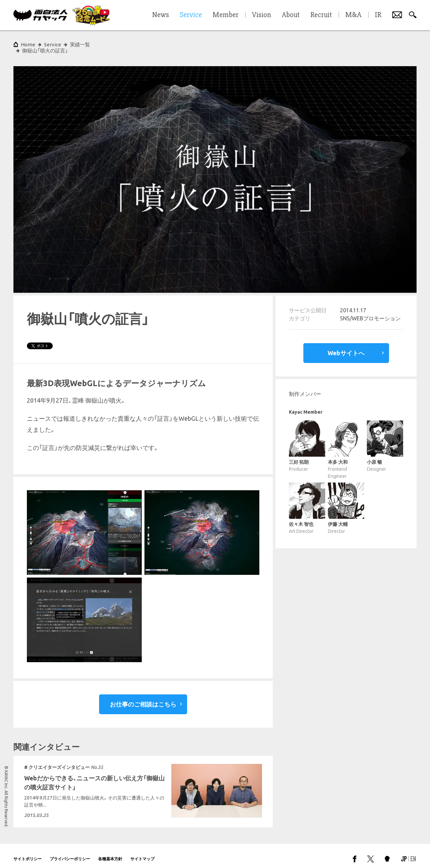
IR (378, 15)
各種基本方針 (110, 853)
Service (53, 44)
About (291, 15)
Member (226, 15)
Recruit (321, 15)
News (161, 15)
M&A (353, 15)
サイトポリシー (28, 853)
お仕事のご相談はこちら (143, 698)
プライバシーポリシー (70, 853)
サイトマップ (142, 853)
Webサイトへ (346, 347)
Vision (262, 15)
